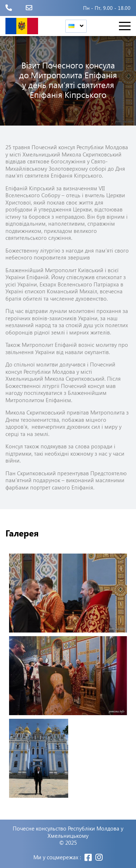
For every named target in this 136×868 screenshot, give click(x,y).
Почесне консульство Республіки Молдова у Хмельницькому (68, 832)
